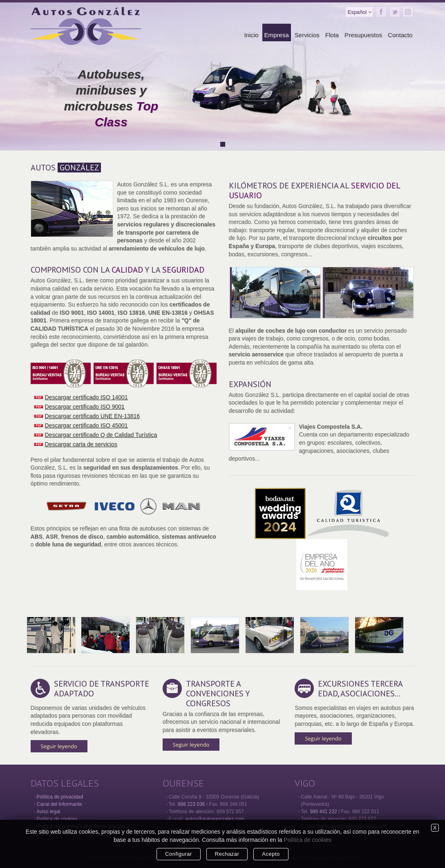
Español (357, 12)
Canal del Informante (59, 804)
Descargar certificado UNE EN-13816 (93, 416)
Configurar (179, 854)
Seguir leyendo (59, 746)
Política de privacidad (60, 797)
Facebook (381, 12)
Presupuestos (363, 35)
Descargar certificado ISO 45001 (86, 425)
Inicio (251, 35)
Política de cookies (57, 819)
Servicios (307, 35)
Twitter (395, 12)
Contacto (400, 35)
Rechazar (227, 854)
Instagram (408, 12)
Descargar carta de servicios (81, 444)
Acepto (271, 854)
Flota (332, 35)
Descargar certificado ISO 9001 (85, 407)
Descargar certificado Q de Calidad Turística (101, 435)
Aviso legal (49, 812)
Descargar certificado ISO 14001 (86, 397)
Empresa (277, 35)
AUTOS (66, 168)
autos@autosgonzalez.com (215, 819)
